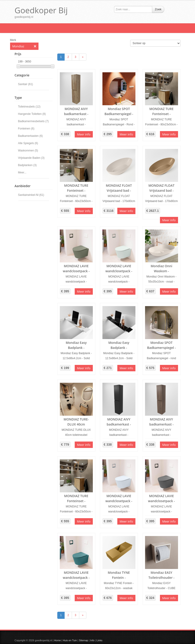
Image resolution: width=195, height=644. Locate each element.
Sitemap (83, 640)
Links (99, 640)
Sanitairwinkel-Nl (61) (31, 195)
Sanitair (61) (26, 84)
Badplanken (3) (27, 165)
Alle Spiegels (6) (28, 143)
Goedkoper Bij (41, 10)
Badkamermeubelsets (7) (33, 121)
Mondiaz (24, 46)
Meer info (84, 134)
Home (57, 640)
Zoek (158, 9)
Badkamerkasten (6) (30, 136)
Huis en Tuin (70, 640)
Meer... (22, 172)
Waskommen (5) (28, 151)
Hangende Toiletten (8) (32, 114)
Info (92, 640)
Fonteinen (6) (26, 129)
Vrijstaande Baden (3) (31, 158)
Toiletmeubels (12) (29, 107)
